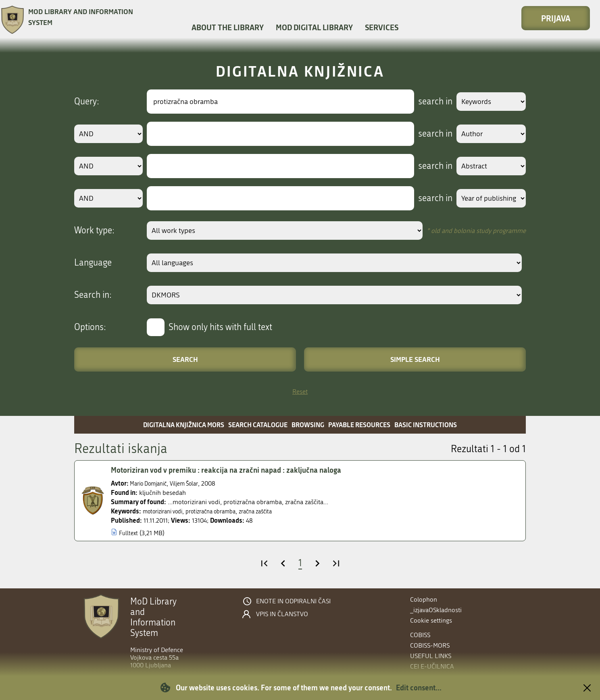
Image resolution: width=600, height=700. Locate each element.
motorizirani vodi (167, 511)
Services (382, 27)
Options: (90, 327)
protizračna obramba (223, 511)
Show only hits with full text (220, 327)
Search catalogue (258, 425)
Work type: (94, 231)
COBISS (420, 635)
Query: (87, 102)
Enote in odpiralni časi (293, 601)
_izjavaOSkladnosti (436, 610)
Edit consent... (419, 688)
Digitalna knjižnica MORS (184, 425)
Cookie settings (431, 620)
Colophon (424, 599)
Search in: (93, 295)
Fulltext (129, 533)
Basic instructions (426, 425)
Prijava (556, 18)
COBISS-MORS (430, 645)
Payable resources (359, 425)
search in (428, 102)
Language (93, 263)
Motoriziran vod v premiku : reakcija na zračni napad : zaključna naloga (235, 470)
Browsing (308, 425)
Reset (300, 392)
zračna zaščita (274, 511)
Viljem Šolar (193, 483)
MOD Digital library (314, 27)
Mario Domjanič (152, 483)
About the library (228, 27)
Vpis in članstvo (282, 614)
